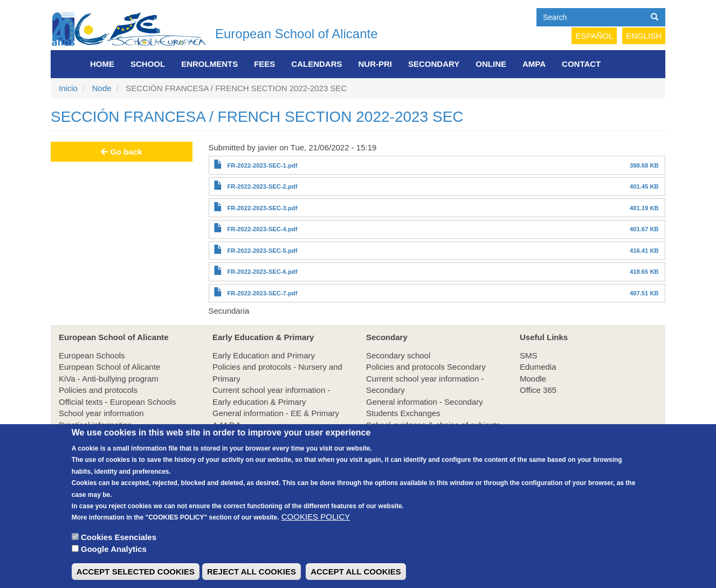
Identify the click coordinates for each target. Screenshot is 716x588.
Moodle (533, 379)
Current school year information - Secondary (425, 384)
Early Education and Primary (264, 355)
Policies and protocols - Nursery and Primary (277, 372)
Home (102, 64)
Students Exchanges (403, 413)
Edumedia (538, 367)
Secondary (434, 64)
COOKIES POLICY (316, 531)
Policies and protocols (98, 390)
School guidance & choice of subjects (433, 425)
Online (491, 64)
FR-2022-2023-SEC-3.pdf (262, 208)
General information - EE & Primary (276, 413)
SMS (529, 355)
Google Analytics (114, 563)
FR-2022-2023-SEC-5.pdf (262, 251)
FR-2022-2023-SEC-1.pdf (262, 165)
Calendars (316, 64)
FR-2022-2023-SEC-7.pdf (262, 293)
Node (102, 88)
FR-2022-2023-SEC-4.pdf (262, 229)
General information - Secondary (425, 402)
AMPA (534, 64)
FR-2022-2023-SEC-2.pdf (262, 186)
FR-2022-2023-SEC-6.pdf (262, 272)
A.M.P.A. (228, 425)
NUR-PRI (376, 64)
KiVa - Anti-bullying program (109, 379)
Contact (581, 64)
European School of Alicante (297, 34)
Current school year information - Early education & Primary (271, 396)
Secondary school (398, 355)
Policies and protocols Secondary (426, 367)
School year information (101, 413)
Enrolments (209, 64)
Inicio (68, 88)
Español (594, 36)
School (148, 64)
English (644, 36)
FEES (264, 64)
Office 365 (538, 390)
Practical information (95, 425)
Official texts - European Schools (117, 402)
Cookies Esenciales (119, 552)
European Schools (92, 355)
